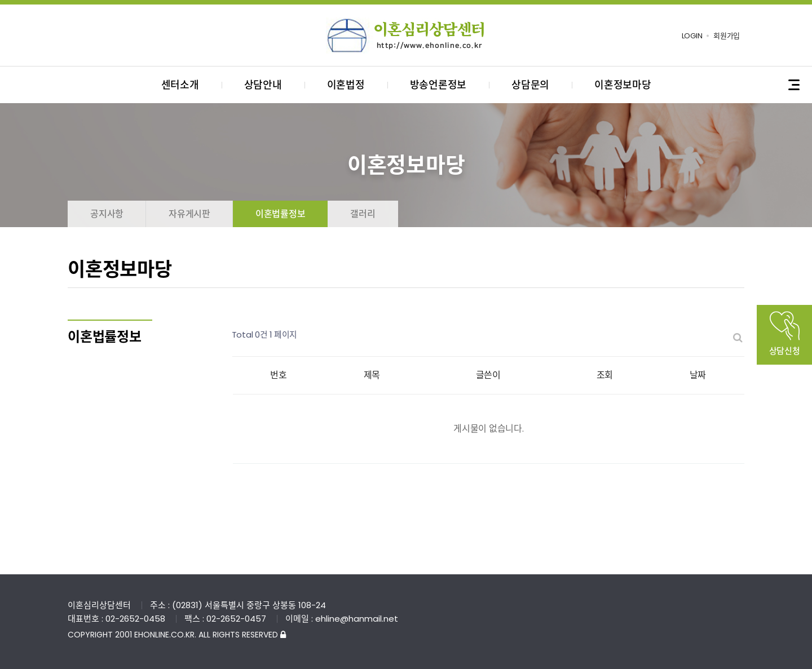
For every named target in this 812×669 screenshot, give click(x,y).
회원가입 (727, 36)
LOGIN (692, 36)
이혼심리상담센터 (406, 36)
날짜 (698, 375)
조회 (605, 375)
